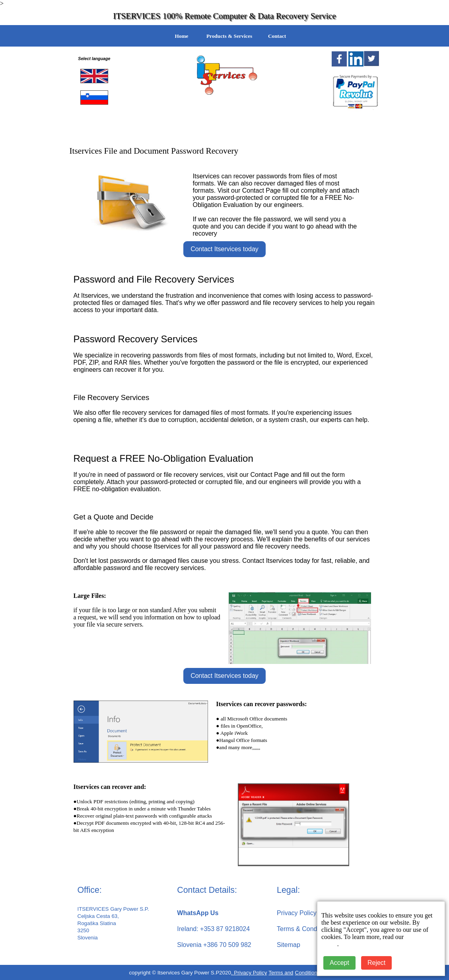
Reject (376, 963)
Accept (339, 963)
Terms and (281, 973)
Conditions (308, 973)
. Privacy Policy (249, 973)
